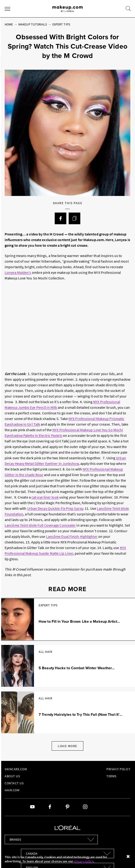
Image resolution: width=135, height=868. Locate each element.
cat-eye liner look (45, 497)
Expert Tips (61, 24)
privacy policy (84, 861)
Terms (111, 776)
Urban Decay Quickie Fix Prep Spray (55, 508)
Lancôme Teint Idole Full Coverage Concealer (40, 525)
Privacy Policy (118, 769)
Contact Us (14, 783)
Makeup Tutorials (33, 24)
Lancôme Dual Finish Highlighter (72, 536)
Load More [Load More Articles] (67, 746)
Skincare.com (16, 769)
